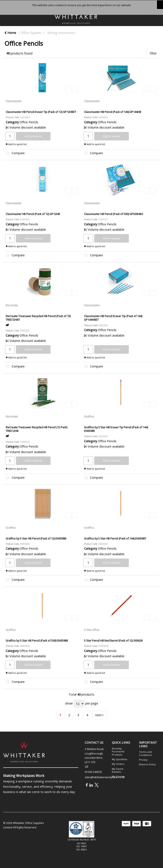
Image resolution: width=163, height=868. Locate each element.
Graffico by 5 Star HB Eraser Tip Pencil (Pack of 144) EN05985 (116, 429)
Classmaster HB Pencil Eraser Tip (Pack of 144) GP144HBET (113, 318)
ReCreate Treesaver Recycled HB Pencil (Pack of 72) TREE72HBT (38, 318)
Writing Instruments (61, 33)
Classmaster (14, 101)
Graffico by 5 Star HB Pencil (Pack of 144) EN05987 (115, 538)
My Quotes (118, 776)
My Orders (118, 764)
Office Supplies (31, 33)
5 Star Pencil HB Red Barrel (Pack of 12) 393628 (113, 641)
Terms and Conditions (145, 753)
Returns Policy (147, 764)
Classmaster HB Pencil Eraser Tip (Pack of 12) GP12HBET (41, 112)
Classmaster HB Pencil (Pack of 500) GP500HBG (114, 214)
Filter (153, 53)
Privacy (143, 760)
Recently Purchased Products (118, 752)
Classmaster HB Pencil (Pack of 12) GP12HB (33, 214)
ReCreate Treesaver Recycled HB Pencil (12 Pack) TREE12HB (37, 429)
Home (10, 33)
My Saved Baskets (117, 770)
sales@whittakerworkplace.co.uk (105, 777)
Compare (15, 153)
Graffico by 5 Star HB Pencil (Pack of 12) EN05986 (36, 538)
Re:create (12, 305)
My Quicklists (120, 759)
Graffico (89, 416)
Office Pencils (29, 122)
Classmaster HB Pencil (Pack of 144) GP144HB (113, 112)
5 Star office (92, 630)
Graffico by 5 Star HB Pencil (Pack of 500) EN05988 (37, 641)
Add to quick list (16, 144)
